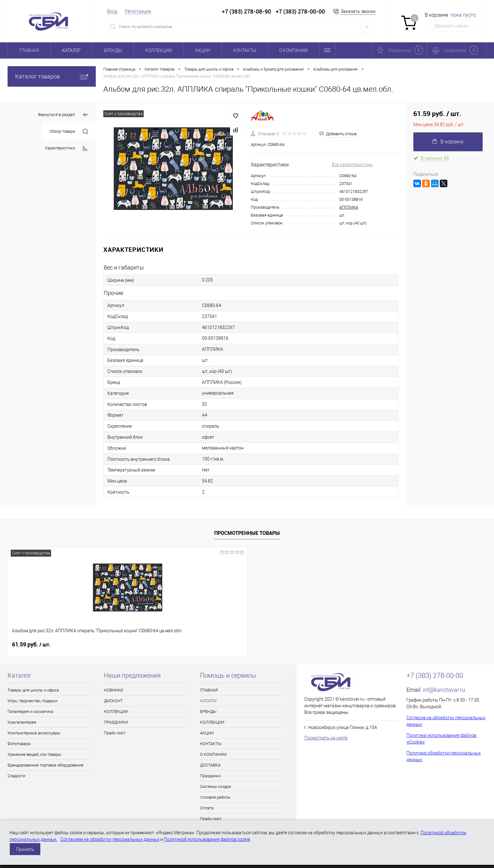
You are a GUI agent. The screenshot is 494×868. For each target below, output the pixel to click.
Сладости (16, 776)
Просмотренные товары (247, 533)
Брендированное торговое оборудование (46, 765)
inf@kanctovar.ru (444, 690)
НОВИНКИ (114, 690)
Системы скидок (216, 787)
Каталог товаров (52, 76)
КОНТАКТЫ (245, 50)
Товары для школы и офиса (33, 690)
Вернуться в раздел (63, 115)
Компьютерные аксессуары (34, 733)
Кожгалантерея (22, 722)
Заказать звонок (358, 11)
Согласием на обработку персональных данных (110, 839)
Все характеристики (352, 165)
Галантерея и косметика (30, 712)
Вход (112, 11)
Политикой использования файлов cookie (207, 839)
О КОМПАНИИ (293, 50)
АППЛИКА (349, 207)
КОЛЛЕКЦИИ (159, 50)
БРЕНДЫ (113, 50)
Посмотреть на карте (326, 738)
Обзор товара (69, 132)
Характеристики (66, 148)
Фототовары (19, 744)
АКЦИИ (203, 50)
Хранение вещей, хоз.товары (34, 754)
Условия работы (215, 797)
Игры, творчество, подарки (32, 701)
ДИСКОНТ (113, 701)
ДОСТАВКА (210, 765)
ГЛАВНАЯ (29, 50)
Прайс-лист (115, 733)
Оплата (207, 808)
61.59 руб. (31, 645)
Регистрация (138, 11)
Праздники (210, 776)
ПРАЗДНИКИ (116, 722)
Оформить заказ (451, 26)
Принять (25, 849)
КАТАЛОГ (72, 50)
